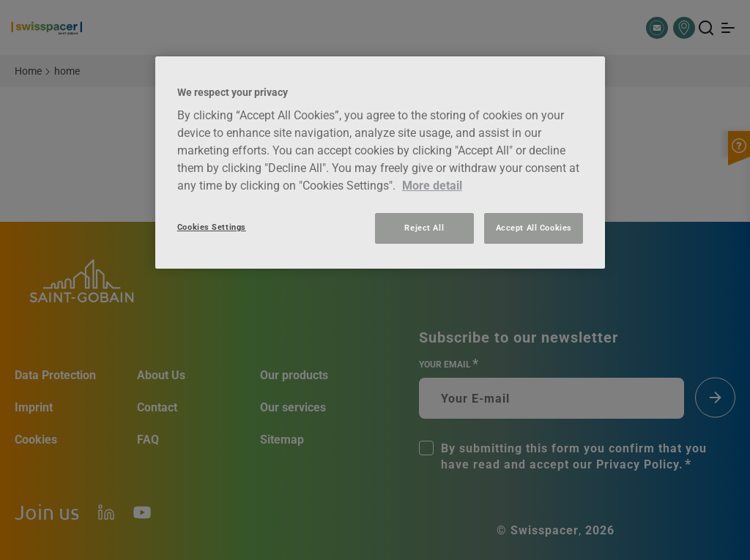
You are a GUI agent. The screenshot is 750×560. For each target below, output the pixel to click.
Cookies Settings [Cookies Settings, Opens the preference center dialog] (212, 227)
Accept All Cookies (534, 228)
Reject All (424, 228)
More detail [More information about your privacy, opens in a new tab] (432, 186)
